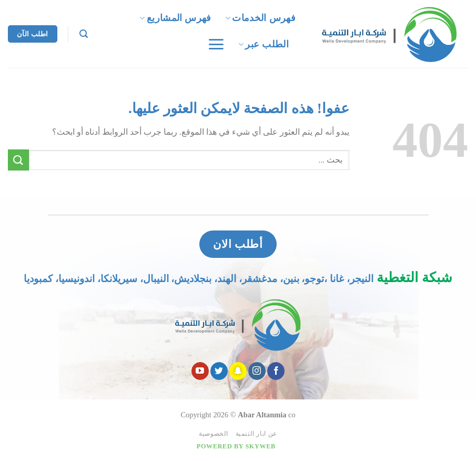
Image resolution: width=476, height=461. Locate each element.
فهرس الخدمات (260, 18)
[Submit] (18, 160)
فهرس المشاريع (175, 18)
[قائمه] (215, 44)
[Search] (84, 34)
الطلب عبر (264, 44)
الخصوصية (214, 434)
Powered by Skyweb (236, 446)
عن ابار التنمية (256, 434)
